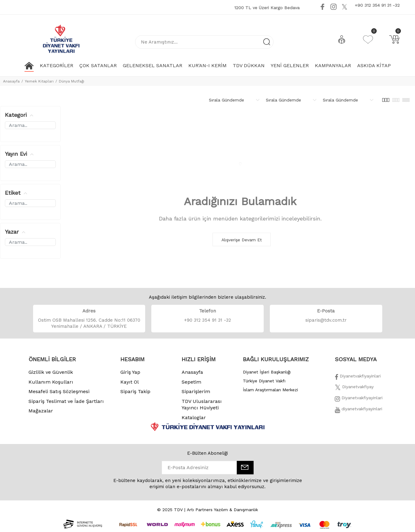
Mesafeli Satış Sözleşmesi (59, 391)
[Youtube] (352, 6)
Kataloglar (194, 417)
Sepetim (191, 382)
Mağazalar (41, 411)
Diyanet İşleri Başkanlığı (267, 372)
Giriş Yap (130, 372)
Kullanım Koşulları (51, 382)
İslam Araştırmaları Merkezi (270, 390)
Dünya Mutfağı (72, 81)
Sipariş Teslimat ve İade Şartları (66, 401)
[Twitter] (354, 388)
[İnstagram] (359, 400)
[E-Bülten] (245, 468)
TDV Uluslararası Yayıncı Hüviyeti (202, 405)
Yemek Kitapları (39, 81)
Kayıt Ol (130, 382)
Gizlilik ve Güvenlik (51, 372)
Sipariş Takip (135, 391)
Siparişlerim (196, 391)
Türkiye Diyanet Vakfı (264, 381)
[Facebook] (358, 378)
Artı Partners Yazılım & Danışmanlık (222, 510)
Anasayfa (11, 81)
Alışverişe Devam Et (242, 240)
